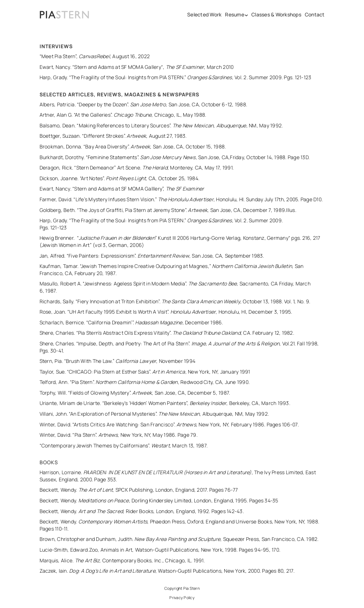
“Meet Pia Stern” (58, 56)
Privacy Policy (182, 597)
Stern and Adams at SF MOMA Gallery (118, 67)
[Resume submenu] (247, 14)
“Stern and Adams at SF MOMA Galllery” (118, 189)
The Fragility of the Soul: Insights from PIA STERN (127, 77)
